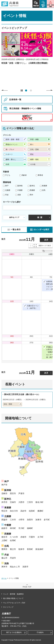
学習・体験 (34, 139)
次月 (46, 240)
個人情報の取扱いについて (13, 598)
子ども (8, 175)
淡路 (19, 195)
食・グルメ (10, 149)
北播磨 (8, 190)
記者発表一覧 (15, 99)
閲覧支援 (36, 6)
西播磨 (32, 190)
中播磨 (20, 190)
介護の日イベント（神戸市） (31, 307)
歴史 (32, 154)
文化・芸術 (34, 149)
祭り (32, 144)
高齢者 (24, 175)
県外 (31, 195)
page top (27, 587)
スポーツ (9, 154)
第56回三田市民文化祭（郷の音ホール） (22, 394)
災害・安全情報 (50, 6)
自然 (8, 164)
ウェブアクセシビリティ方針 (14, 603)
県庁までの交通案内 (14, 632)
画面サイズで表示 (45, 246)
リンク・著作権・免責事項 (13, 594)
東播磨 (45, 186)
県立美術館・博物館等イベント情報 (25, 108)
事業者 (40, 175)
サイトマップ (8, 607)
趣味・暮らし (11, 159)
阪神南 (20, 186)
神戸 (7, 186)
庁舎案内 (40, 632)
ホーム (4, 578)
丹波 (7, 195)
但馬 (44, 190)
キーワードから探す (12, 202)
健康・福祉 (34, 159)
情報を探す (43, 6)
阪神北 (32, 186)
